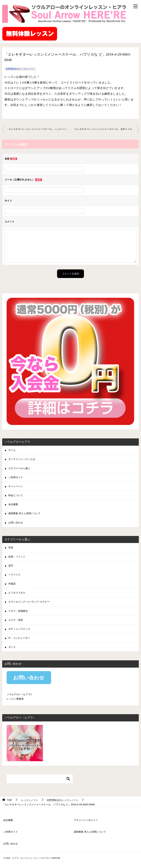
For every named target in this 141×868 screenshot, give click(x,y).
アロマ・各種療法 (18, 611)
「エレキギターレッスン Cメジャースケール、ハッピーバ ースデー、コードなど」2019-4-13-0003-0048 (39, 129)
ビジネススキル (17, 593)
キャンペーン (16, 486)
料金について (16, 495)
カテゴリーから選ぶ (19, 468)
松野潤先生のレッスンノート (20, 69)
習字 (11, 566)
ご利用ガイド (16, 477)
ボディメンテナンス (19, 629)
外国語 (12, 584)
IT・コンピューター (19, 638)
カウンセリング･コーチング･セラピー (29, 602)
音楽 (11, 547)
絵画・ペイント (17, 557)
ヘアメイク (14, 575)
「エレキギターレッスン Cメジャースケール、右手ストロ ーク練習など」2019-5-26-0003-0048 (106, 129)
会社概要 (13, 504)
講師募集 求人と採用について (24, 513)
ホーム (12, 450)
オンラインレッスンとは (22, 459)
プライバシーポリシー (86, 820)
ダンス (12, 647)
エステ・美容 (16, 620)
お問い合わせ (16, 523)
